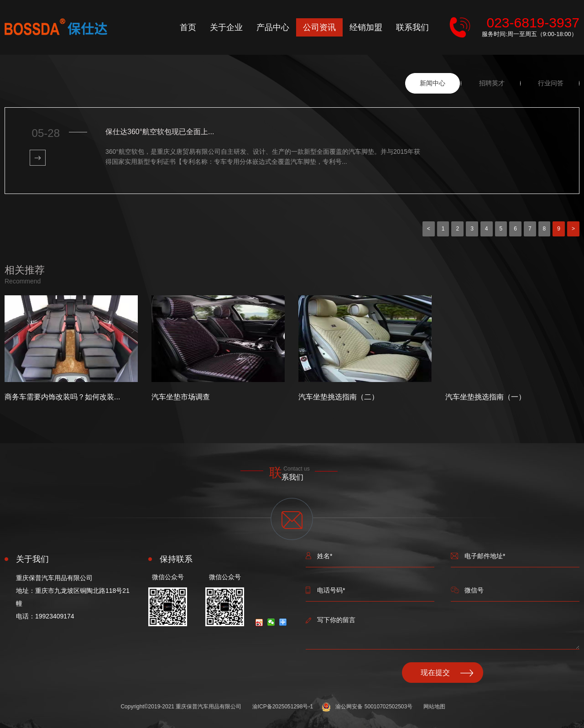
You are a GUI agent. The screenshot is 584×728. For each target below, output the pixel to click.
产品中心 (273, 27)
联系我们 (412, 27)
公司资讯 (319, 27)
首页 (188, 27)
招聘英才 (492, 83)
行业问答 (551, 83)
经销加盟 (366, 27)
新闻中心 (433, 83)
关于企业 (226, 27)
